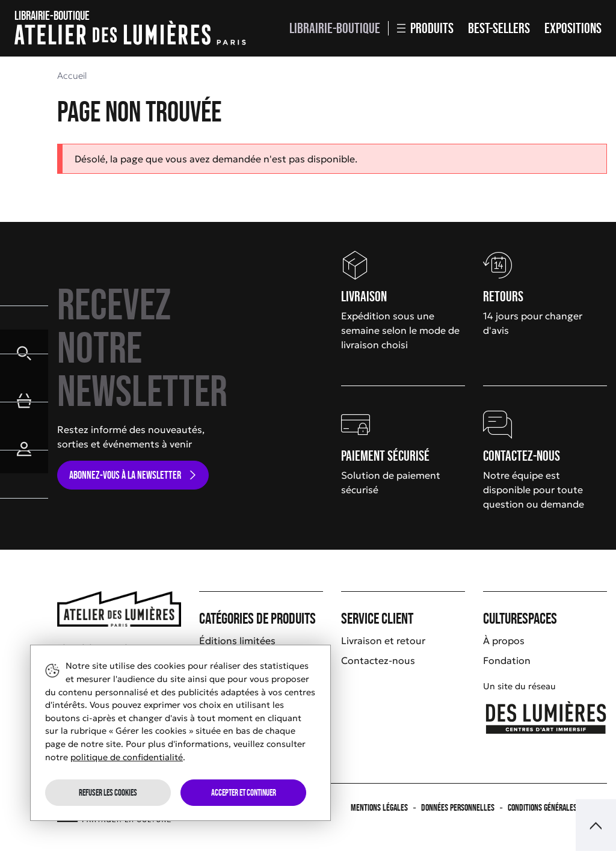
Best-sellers (499, 28)
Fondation (507, 660)
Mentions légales (379, 807)
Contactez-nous (378, 660)
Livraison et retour (383, 641)
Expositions (573, 28)
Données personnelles (458, 807)
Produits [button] (425, 28)
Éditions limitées (237, 641)
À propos (504, 641)
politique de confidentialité (127, 757)
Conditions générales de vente (557, 807)
